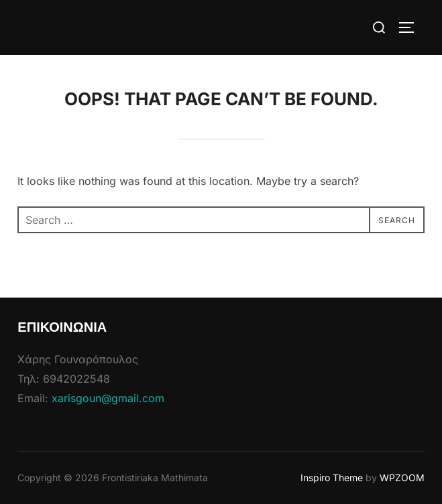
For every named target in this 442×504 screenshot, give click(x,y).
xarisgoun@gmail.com (108, 398)
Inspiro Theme (332, 478)
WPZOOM (402, 478)
